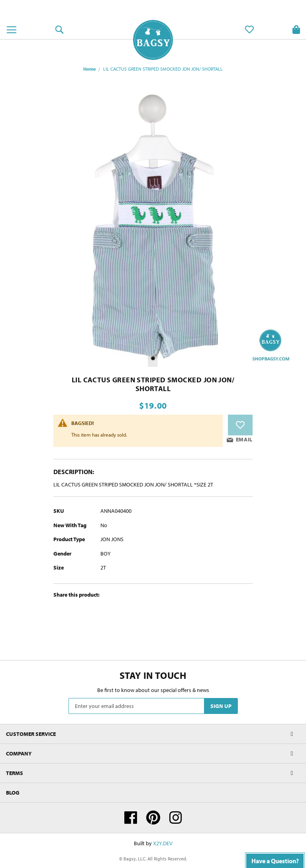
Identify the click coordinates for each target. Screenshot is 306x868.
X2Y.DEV (163, 843)
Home (89, 69)
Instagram (176, 818)
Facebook (131, 818)
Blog (13, 793)
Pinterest (153, 818)
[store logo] (153, 40)
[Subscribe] (221, 706)
